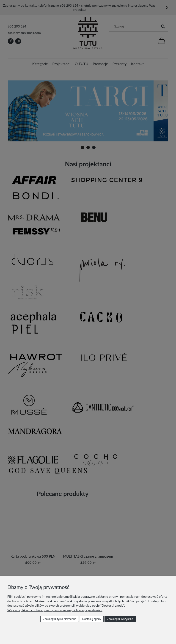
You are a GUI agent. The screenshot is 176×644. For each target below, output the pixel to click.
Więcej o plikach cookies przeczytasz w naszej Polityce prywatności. (55, 610)
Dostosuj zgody (92, 619)
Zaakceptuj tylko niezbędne (60, 619)
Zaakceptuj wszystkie (120, 619)
